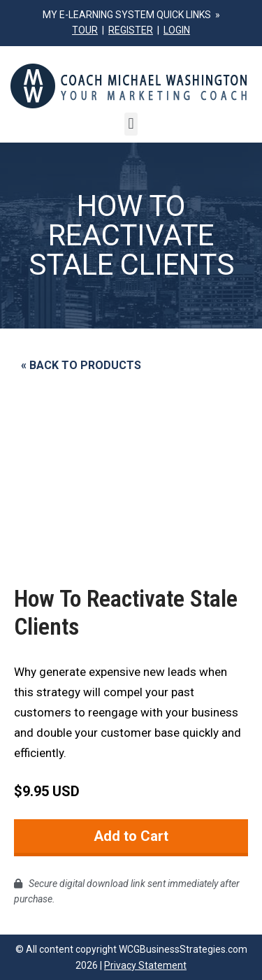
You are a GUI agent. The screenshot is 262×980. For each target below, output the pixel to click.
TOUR (85, 30)
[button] (131, 124)
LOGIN (177, 30)
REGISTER (131, 30)
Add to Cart (131, 836)
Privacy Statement (145, 965)
